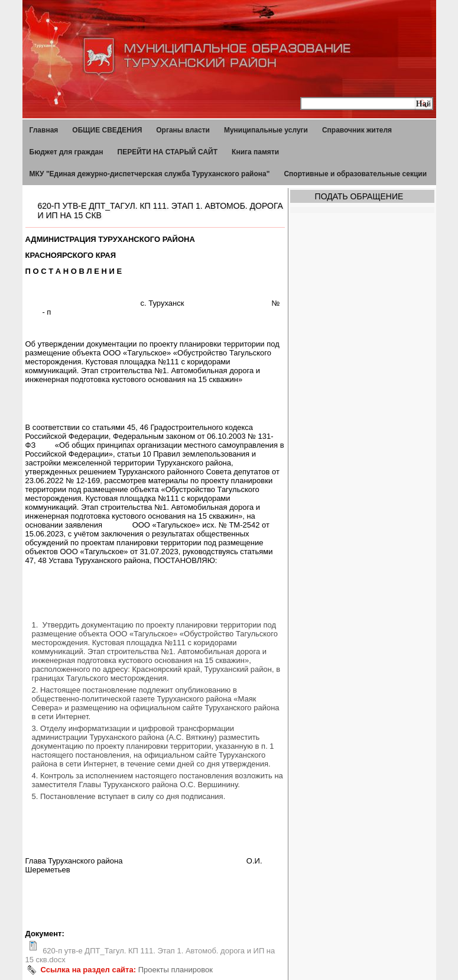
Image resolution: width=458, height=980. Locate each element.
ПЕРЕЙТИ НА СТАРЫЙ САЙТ (168, 152)
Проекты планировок (176, 970)
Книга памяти (255, 152)
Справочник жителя (357, 130)
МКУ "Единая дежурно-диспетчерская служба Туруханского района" (150, 174)
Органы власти (183, 130)
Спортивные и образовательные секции (355, 174)
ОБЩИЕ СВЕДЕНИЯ (107, 130)
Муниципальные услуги (266, 130)
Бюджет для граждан (66, 152)
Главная (44, 130)
